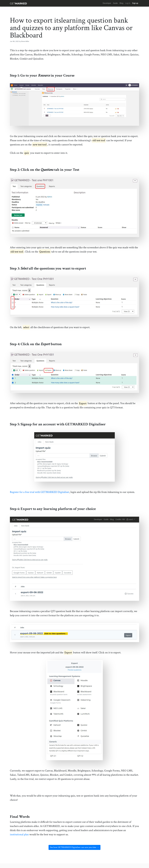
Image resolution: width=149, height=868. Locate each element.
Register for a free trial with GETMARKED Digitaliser (40, 492)
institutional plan (19, 834)
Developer (107, 3)
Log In (128, 3)
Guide (115, 3)
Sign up (135, 3)
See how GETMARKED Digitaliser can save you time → (74, 847)
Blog (121, 3)
